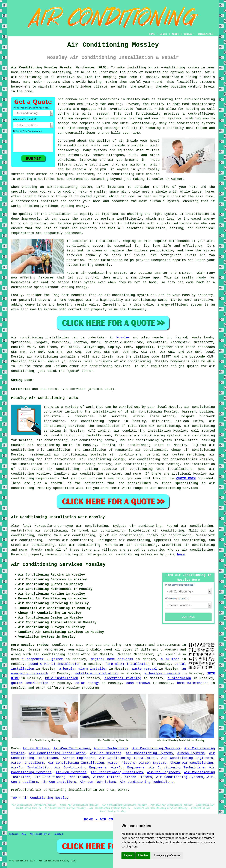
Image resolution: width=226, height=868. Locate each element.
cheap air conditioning (193, 450)
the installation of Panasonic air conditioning (121, 450)
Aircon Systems (191, 753)
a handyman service (162, 674)
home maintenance (193, 683)
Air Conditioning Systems (149, 753)
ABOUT (175, 34)
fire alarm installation (127, 664)
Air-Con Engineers (128, 768)
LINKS (163, 34)
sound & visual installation (54, 664)
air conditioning (135, 361)
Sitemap (14, 834)
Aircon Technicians (111, 748)
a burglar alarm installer (83, 669)
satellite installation (96, 674)
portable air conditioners (116, 455)
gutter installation (30, 683)
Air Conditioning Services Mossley (58, 565)
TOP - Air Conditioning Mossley (40, 798)
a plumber (170, 659)
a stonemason (179, 678)
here (181, 555)
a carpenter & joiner (42, 659)
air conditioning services (106, 366)
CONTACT (189, 34)
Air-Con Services (106, 753)
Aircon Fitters (36, 748)
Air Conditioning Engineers (187, 758)
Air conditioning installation (40, 338)
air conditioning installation (62, 654)
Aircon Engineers (78, 758)
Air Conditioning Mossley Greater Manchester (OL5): (60, 68)
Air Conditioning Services (156, 748)
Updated (58, 834)
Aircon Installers (27, 763)
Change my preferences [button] (167, 855)
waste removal (145, 669)
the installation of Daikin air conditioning (53, 464)
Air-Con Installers (59, 782)
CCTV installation (62, 678)
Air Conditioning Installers (117, 772)
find (26, 526)
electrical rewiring (123, 678)
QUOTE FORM (186, 478)
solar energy (87, 683)
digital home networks (112, 659)
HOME (152, 34)
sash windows (138, 683)
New (24, 834)
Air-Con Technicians (72, 748)
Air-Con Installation (31, 768)
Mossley (123, 338)
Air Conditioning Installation (57, 753)
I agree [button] (128, 855)
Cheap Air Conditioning (192, 763)
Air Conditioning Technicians (177, 768)
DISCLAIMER (206, 34)
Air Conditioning (40, 834)
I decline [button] (143, 855)
